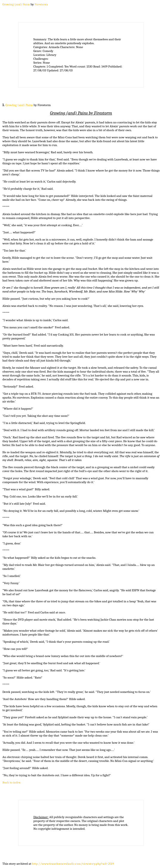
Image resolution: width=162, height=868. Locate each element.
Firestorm (41, 4)
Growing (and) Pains (16, 4)
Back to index (11, 782)
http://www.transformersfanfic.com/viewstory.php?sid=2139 (73, 864)
